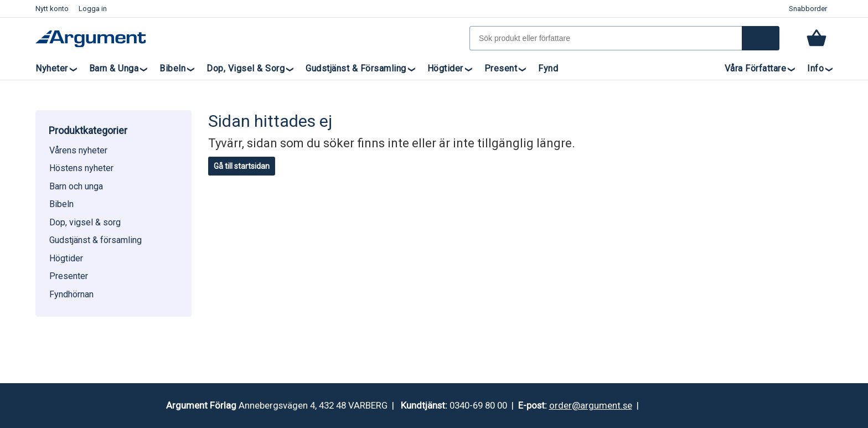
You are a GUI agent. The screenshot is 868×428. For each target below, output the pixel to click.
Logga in (93, 9)
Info (815, 68)
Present (501, 68)
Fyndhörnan (71, 294)
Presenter (69, 276)
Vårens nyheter (78, 150)
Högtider (445, 68)
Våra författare (756, 68)
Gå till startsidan (242, 166)
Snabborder (808, 9)
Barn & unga (114, 68)
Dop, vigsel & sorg (246, 68)
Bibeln (172, 68)
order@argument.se (591, 405)
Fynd (548, 68)
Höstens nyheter (81, 168)
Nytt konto (52, 9)
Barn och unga (76, 186)
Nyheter (52, 68)
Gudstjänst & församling (356, 68)
